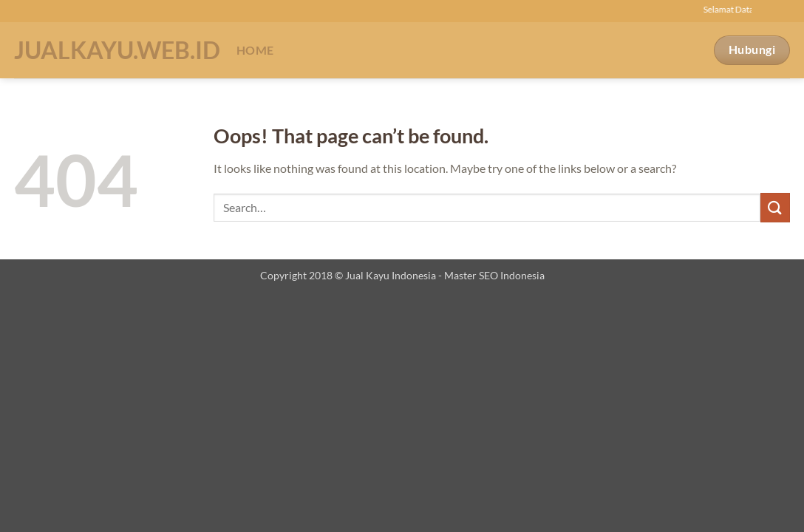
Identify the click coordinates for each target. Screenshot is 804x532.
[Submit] (775, 207)
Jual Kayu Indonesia (391, 275)
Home (255, 50)
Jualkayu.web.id (114, 50)
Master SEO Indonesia (494, 275)
